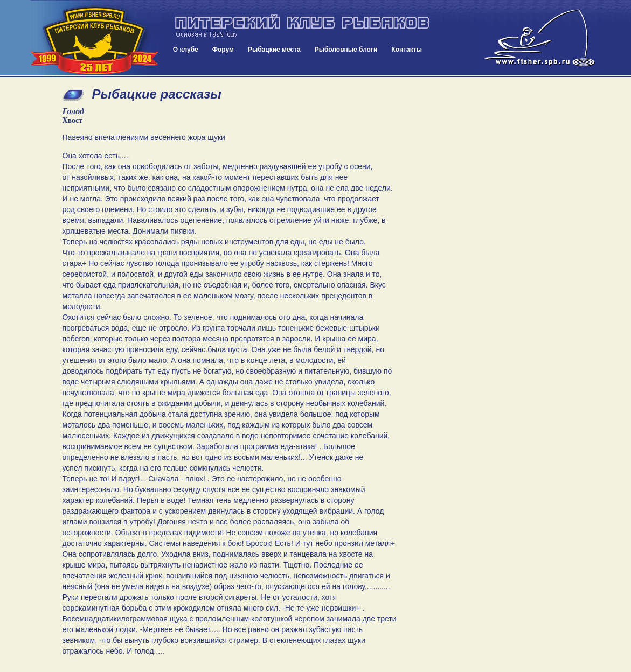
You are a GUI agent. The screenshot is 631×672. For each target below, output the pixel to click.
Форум (223, 50)
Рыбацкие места (274, 50)
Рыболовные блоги (346, 50)
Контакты (407, 50)
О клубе (186, 50)
